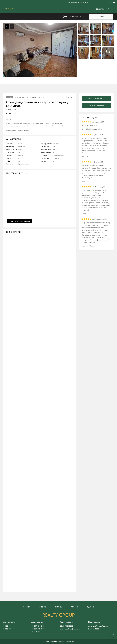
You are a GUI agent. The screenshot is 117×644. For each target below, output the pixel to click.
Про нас (75, 607)
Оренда (27, 607)
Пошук (101, 17)
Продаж (42, 607)
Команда (58, 607)
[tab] (7, 26)
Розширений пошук (76, 17)
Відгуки (90, 607)
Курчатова (11, 109)
